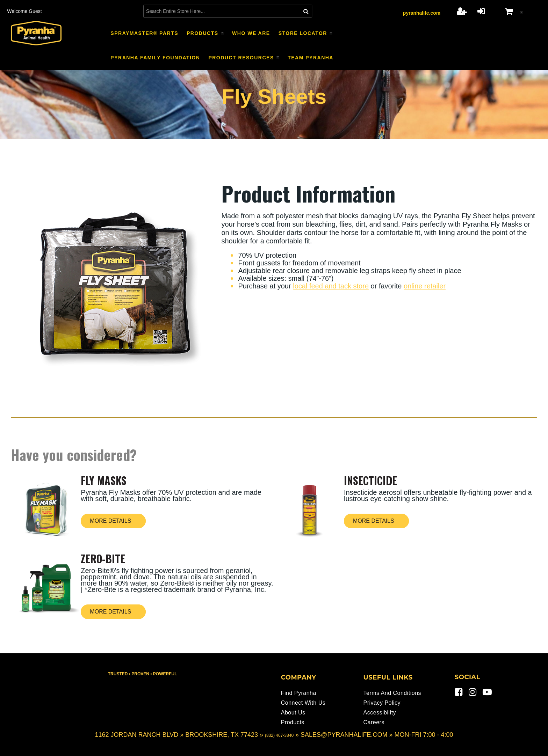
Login (481, 11)
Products (293, 722)
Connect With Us (303, 703)
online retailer (425, 286)
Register (462, 11)
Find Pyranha (299, 693)
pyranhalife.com (422, 13)
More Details (110, 521)
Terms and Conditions (392, 693)
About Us (293, 713)
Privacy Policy (382, 703)
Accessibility (380, 713)
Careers (374, 722)
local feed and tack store (331, 286)
